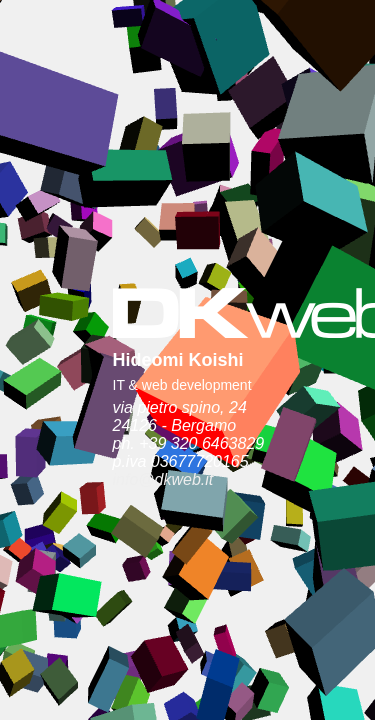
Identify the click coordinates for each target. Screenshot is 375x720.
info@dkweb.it (88, 335)
